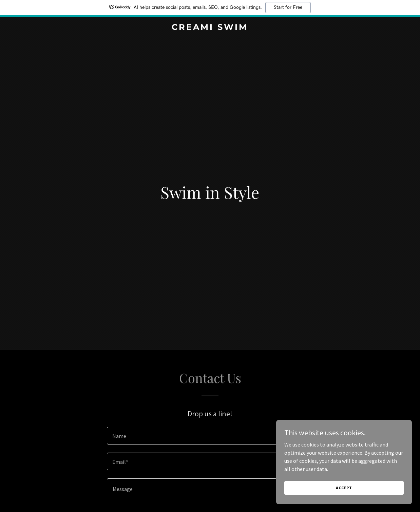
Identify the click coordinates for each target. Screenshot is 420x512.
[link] (210, 28)
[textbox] (210, 436)
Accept (344, 488)
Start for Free (288, 7)
